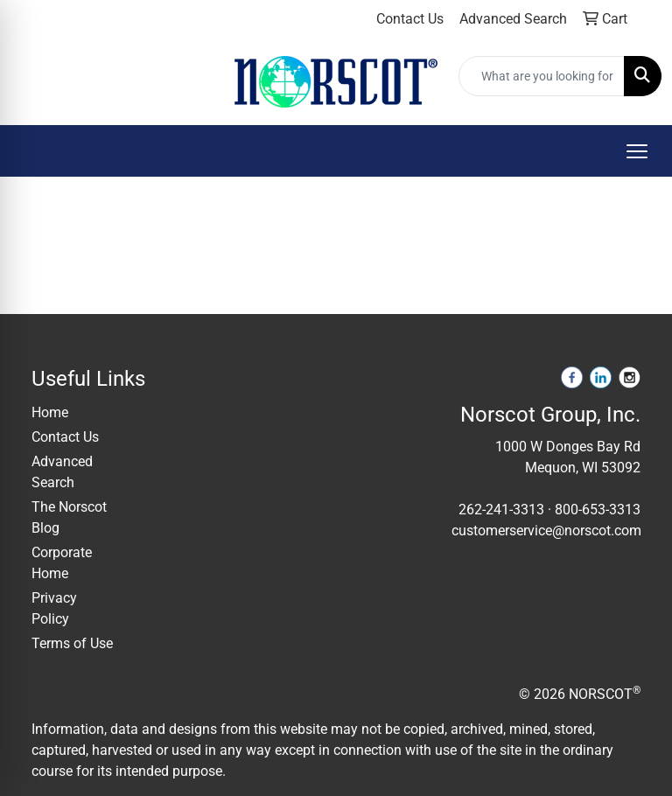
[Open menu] (637, 151)
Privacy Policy (54, 608)
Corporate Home (62, 563)
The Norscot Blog (69, 517)
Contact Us (65, 437)
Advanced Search (62, 472)
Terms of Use (72, 643)
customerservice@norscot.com (546, 531)
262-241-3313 (501, 510)
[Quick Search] (542, 76)
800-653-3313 (598, 510)
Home (50, 412)
